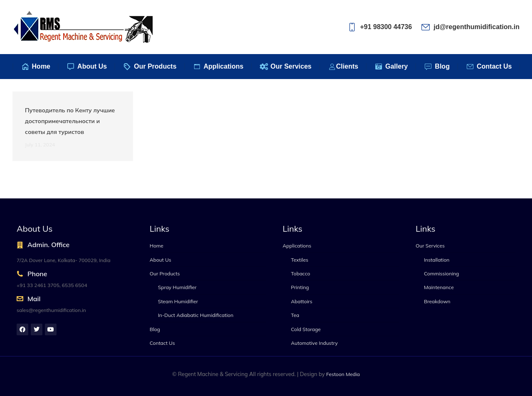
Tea (295, 315)
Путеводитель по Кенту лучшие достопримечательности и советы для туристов (70, 121)
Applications (297, 246)
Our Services (430, 246)
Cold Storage (306, 329)
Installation (437, 260)
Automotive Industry (314, 343)
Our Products (165, 273)
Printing (300, 287)
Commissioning (441, 273)
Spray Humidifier (177, 287)
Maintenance (439, 287)
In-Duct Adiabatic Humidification (196, 315)
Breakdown (437, 301)
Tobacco (300, 273)
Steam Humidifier (178, 301)
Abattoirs (302, 301)
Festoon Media (343, 374)
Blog (155, 329)
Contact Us (162, 343)
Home (156, 246)
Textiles (300, 260)
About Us (160, 260)
